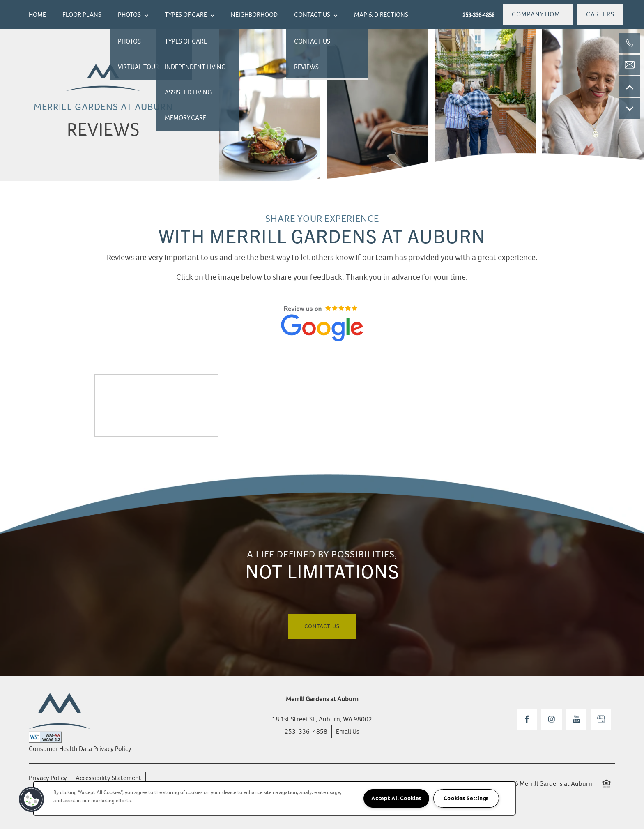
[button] (538, 14)
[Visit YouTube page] (576, 719)
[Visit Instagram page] (552, 719)
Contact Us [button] (322, 626)
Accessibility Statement (108, 778)
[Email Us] (630, 65)
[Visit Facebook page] (527, 719)
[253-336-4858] (630, 43)
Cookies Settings (466, 798)
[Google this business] (601, 719)
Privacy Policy (48, 778)
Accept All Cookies (396, 798)
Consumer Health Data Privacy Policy (80, 749)
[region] (274, 798)
